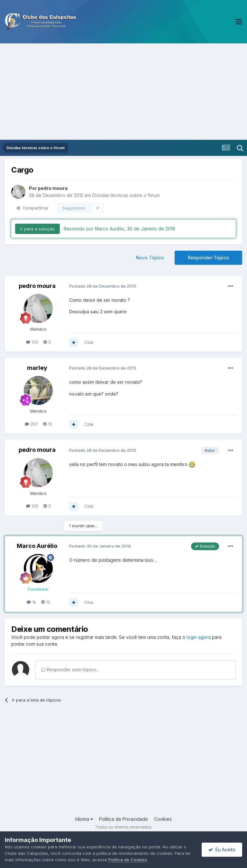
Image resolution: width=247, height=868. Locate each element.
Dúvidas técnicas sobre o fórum (126, 195)
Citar (89, 342)
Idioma (84, 819)
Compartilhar (32, 208)
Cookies (163, 819)
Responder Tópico (208, 258)
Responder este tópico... (70, 670)
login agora (199, 637)
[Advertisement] (123, 92)
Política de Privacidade (123, 819)
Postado (103, 286)
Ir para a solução (37, 229)
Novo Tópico (150, 258)
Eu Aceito (222, 850)
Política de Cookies (128, 860)
